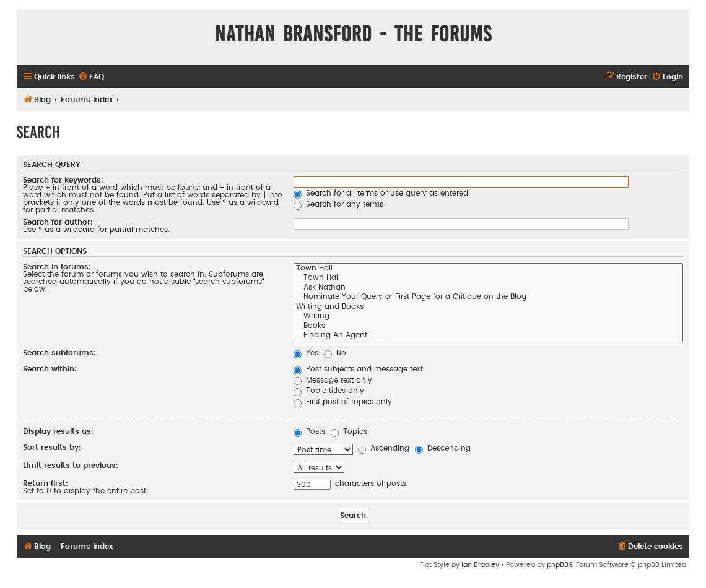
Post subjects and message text (358, 369)
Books (488, 327)
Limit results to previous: (71, 465)
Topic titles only (329, 391)
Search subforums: (59, 353)
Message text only (333, 380)
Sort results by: (52, 447)
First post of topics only (343, 402)
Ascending (384, 448)
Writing (488, 317)
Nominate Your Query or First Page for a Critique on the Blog (488, 298)
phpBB (558, 565)
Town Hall (488, 269)
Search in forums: (57, 267)
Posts (309, 431)
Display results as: (58, 431)
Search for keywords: (63, 180)
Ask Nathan (488, 288)
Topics (349, 431)
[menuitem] (91, 77)
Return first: (46, 483)
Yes (306, 353)
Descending (443, 448)
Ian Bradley (480, 565)
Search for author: (58, 222)
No (335, 353)
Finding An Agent (488, 336)
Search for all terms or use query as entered (381, 193)
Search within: (50, 369)
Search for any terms (338, 204)
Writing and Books (488, 308)
